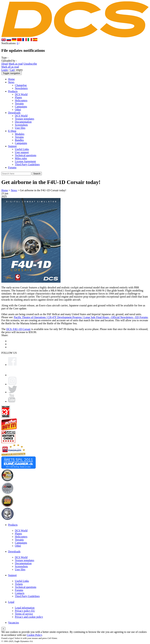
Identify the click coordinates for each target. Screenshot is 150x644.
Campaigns (21, 107)
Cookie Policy (34, 635)
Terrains (19, 103)
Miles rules (21, 158)
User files (20, 128)
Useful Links (22, 149)
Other (18, 110)
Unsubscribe (30, 64)
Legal (11, 602)
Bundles (19, 140)
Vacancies (14, 623)
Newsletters (21, 88)
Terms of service (24, 614)
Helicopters (21, 100)
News (11, 82)
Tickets (19, 584)
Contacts (20, 593)
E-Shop (12, 131)
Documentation (23, 122)
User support (22, 152)
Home (11, 79)
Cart (12, 70)
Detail (5, 64)
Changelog (21, 85)
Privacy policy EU (25, 611)
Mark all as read (10, 67)
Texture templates (25, 119)
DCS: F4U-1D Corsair (18, 329)
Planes (18, 97)
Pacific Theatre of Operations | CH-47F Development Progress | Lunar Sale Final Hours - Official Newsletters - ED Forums (81, 317)
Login (5, 70)
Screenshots (21, 125)
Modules (20, 134)
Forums (12, 167)
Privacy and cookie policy (29, 617)
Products (13, 91)
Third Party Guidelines (27, 164)
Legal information (25, 608)
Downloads (14, 113)
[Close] (3, 629)
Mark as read (16, 64)
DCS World (21, 94)
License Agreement (25, 161)
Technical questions (26, 155)
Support (12, 146)
